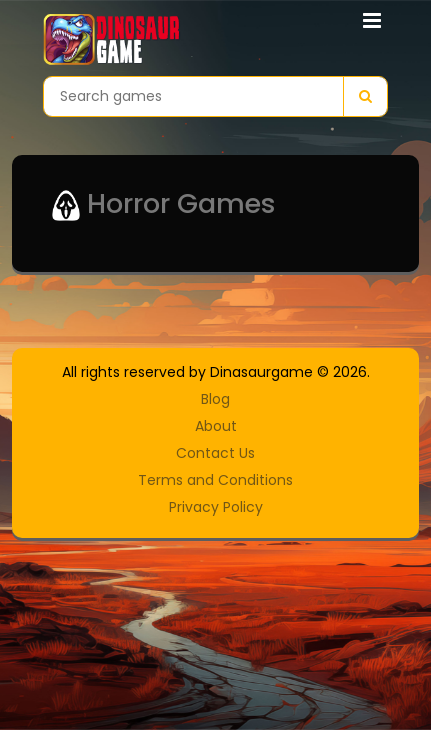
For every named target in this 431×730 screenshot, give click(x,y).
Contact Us (215, 453)
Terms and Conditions (215, 480)
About (216, 426)
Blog (215, 399)
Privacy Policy (216, 507)
